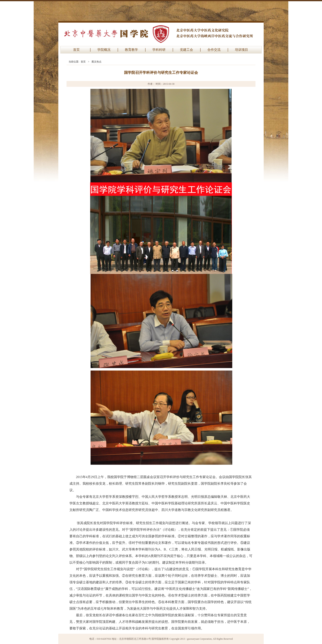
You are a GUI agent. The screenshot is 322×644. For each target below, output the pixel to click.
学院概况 (104, 50)
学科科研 (159, 50)
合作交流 (214, 50)
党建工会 (186, 50)
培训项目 (241, 50)
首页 (76, 50)
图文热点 (97, 62)
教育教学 (131, 50)
